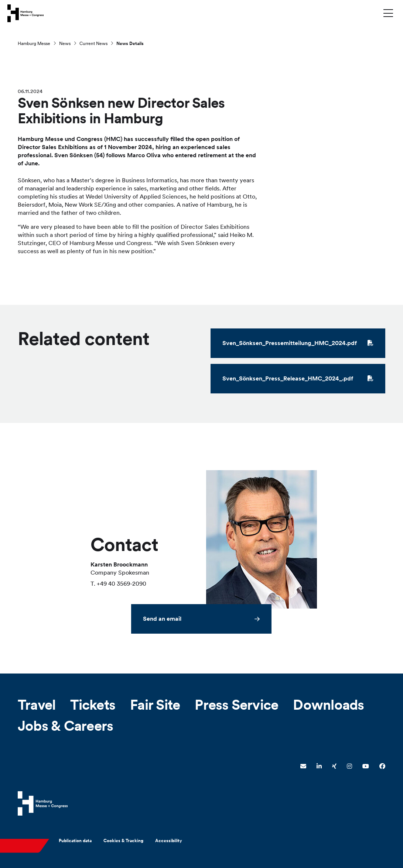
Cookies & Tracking (123, 841)
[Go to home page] (25, 13)
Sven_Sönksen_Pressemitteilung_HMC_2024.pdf (298, 344)
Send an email (162, 619)
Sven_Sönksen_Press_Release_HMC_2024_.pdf (298, 379)
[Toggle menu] (388, 13)
